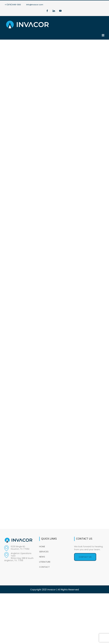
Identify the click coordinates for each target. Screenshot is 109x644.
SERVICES (44, 552)
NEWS (42, 557)
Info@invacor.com (35, 5)
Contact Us (85, 557)
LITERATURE (45, 562)
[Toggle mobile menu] (103, 35)
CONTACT (44, 567)
